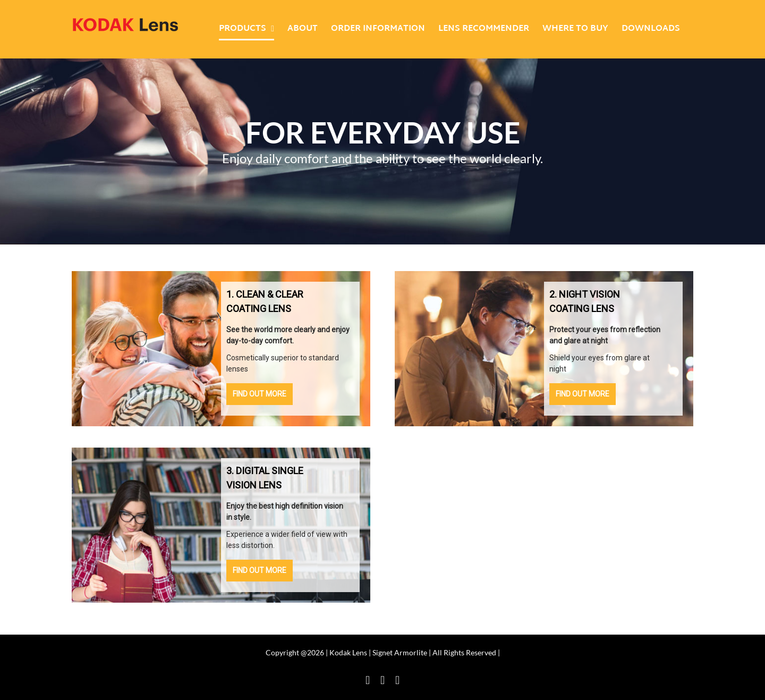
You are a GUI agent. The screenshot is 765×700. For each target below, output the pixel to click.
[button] (290, 349)
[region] (221, 349)
